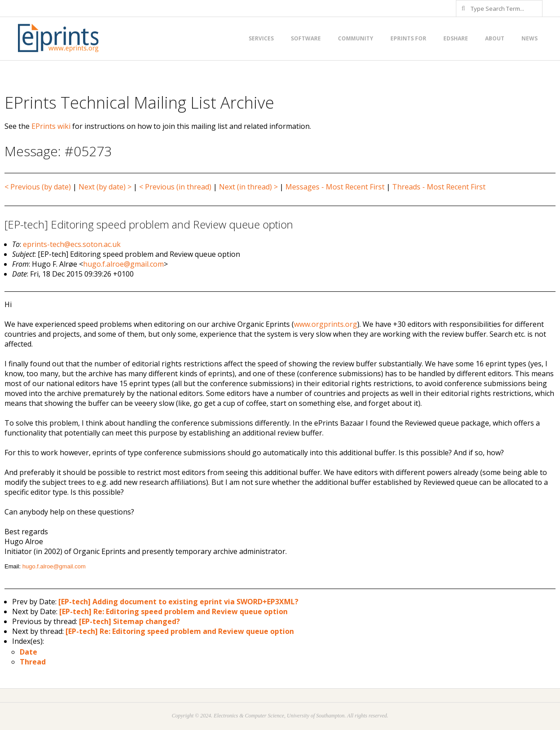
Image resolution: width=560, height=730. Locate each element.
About (495, 38)
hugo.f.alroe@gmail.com (123, 264)
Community (356, 38)
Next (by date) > (105, 187)
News (529, 38)
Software (306, 38)
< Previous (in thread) (175, 187)
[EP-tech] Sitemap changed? (129, 621)
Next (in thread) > (248, 187)
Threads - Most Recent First (439, 187)
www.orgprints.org (326, 324)
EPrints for (408, 38)
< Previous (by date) (38, 187)
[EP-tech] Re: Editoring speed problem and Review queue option (173, 611)
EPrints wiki (51, 126)
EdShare (456, 38)
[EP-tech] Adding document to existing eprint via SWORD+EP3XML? (178, 602)
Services (261, 38)
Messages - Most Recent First (335, 187)
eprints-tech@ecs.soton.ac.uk (72, 244)
